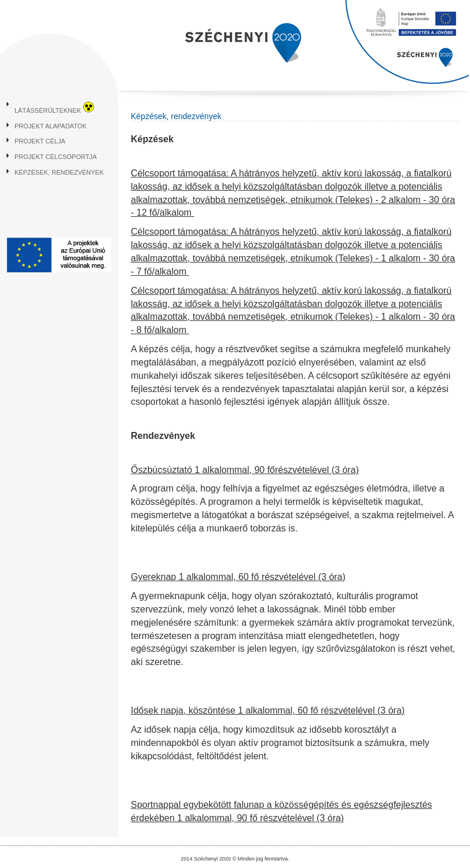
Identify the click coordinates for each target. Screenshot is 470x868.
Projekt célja (40, 141)
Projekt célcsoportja (56, 157)
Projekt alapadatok (51, 126)
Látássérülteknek (54, 110)
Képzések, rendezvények (59, 172)
